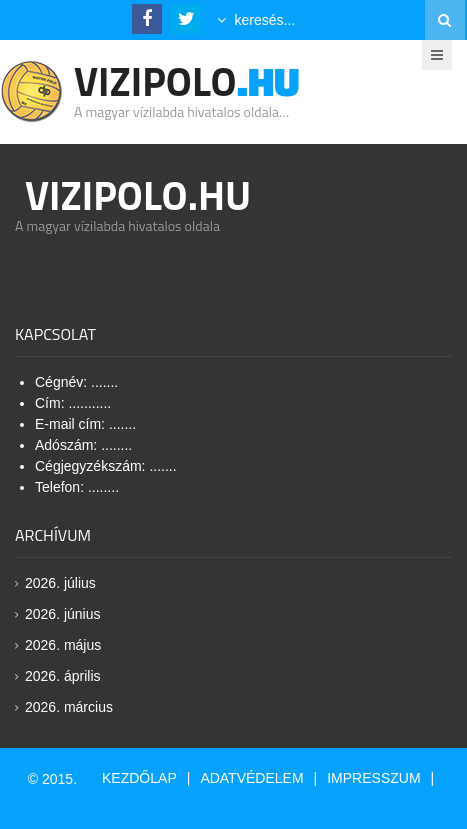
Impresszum (373, 778)
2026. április (63, 676)
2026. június (63, 614)
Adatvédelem (251, 778)
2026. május (63, 645)
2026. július (60, 583)
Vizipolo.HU (138, 195)
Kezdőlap (139, 778)
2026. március (69, 707)
